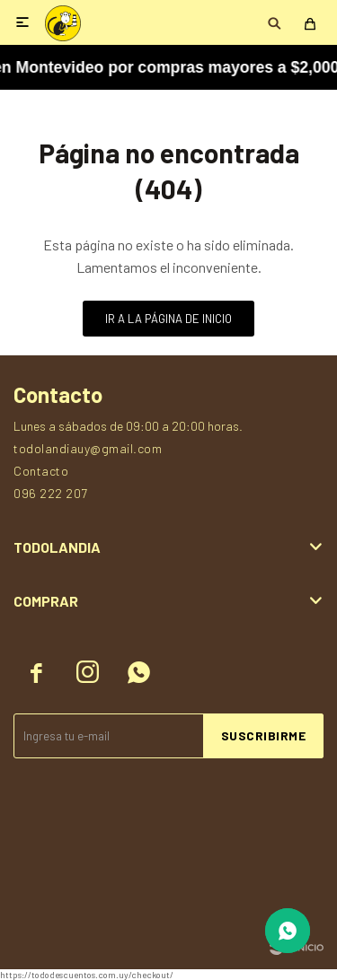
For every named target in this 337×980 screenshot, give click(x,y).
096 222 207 (51, 493)
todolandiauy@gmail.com (88, 448)
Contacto (41, 471)
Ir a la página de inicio (168, 319)
